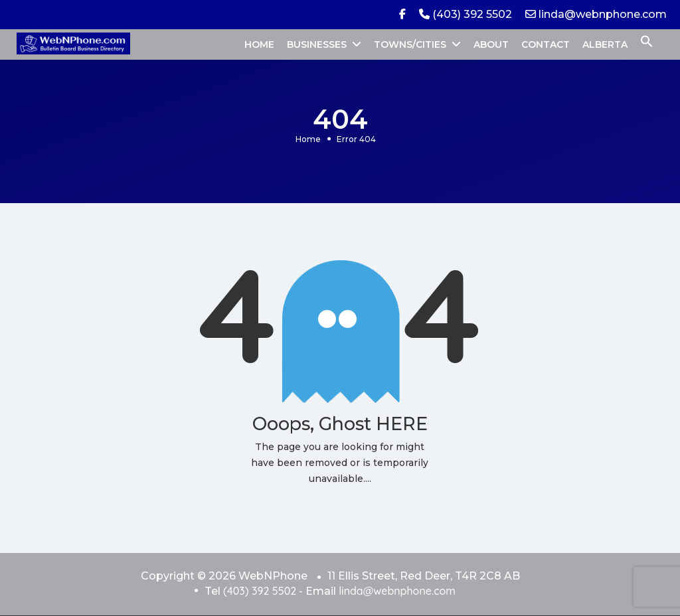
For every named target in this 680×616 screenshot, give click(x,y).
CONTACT (546, 44)
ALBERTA (605, 44)
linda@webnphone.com (596, 14)
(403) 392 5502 (466, 14)
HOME (259, 44)
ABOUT (491, 44)
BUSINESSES (317, 44)
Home (308, 139)
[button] (647, 44)
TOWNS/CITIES (410, 44)
